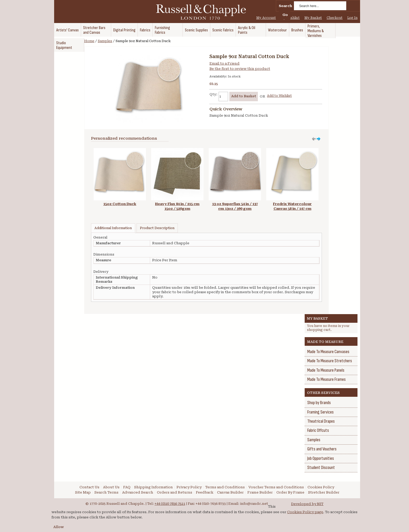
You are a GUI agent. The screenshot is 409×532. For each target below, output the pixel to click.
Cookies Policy (321, 487)
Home (89, 41)
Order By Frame (290, 492)
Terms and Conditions (225, 487)
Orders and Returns (175, 492)
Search (285, 6)
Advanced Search (138, 492)
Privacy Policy (189, 487)
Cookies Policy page (305, 512)
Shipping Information (154, 487)
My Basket (313, 18)
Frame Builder (260, 492)
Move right (314, 139)
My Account (266, 18)
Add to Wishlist (279, 96)
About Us (111, 487)
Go (285, 15)
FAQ (127, 487)
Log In (352, 18)
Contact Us (89, 487)
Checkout (335, 18)
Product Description (157, 228)
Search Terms (106, 492)
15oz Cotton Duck (120, 204)
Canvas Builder (230, 492)
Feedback (205, 492)
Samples (105, 41)
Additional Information (113, 228)
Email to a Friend (225, 63)
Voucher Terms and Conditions (276, 487)
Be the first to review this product (240, 69)
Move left (319, 139)
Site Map (83, 492)
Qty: (213, 94)
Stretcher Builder (324, 492)
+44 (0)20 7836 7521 (170, 504)
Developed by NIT (307, 504)
